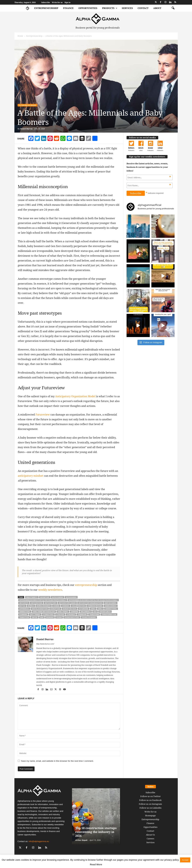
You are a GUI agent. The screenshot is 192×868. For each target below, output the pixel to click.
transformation (109, 614)
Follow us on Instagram (150, 804)
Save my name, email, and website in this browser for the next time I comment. (57, 761)
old (95, 612)
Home (20, 36)
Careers (150, 839)
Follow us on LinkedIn (150, 808)
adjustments (32, 597)
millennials (86, 612)
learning (75, 612)
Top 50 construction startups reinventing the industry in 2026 (96, 832)
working (50, 617)
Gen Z (100, 609)
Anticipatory (50, 603)
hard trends (63, 612)
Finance (68, 8)
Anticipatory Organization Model (75, 396)
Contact (143, 8)
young (59, 617)
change (56, 606)
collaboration (78, 606)
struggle (71, 614)
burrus (31, 606)
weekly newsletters (50, 590)
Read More (96, 864)
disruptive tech (69, 609)
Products (110, 8)
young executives (72, 617)
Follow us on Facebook (150, 800)
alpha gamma (58, 597)
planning (23, 614)
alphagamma (71, 597)
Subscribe (46, 2)
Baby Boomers (110, 603)
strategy (60, 614)
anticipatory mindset (31, 476)
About (157, 8)
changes (66, 606)
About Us (150, 835)
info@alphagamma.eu (39, 841)
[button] (173, 8)
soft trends (35, 614)
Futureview (43, 415)
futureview (84, 609)
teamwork (82, 614)
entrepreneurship (86, 585)
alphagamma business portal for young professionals (43, 600)
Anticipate (24, 603)
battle (22, 606)
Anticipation (37, 603)
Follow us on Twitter (150, 796)
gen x (93, 609)
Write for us (57, 2)
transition (24, 617)
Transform (94, 614)
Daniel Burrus (26, 129)
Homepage (150, 815)
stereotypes (48, 614)
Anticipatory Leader (67, 603)
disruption (55, 609)
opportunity (105, 612)
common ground (95, 606)
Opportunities (88, 8)
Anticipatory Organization (90, 603)
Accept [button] (185, 860)
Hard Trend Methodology (44, 612)
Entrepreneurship (46, 8)
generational (111, 609)
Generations (25, 612)
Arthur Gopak (81, 840)
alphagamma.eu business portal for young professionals (93, 600)
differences (24, 609)
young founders (89, 617)
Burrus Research (44, 606)
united (35, 617)
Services (127, 8)
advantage (45, 597)
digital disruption (40, 609)
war (42, 617)
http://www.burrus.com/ (45, 644)
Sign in (67, 2)
